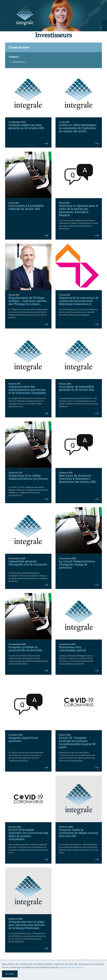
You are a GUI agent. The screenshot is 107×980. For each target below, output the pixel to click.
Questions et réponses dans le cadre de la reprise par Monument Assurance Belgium (78, 210)
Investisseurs (19, 62)
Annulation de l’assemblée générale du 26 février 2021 (76, 388)
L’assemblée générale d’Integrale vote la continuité (28, 563)
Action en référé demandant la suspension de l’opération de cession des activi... (78, 128)
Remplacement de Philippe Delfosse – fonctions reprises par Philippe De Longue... (28, 301)
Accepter (10, 974)
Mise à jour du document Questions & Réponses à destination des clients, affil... (78, 479)
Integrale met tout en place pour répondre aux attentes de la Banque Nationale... (27, 925)
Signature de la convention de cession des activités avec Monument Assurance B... (79, 301)
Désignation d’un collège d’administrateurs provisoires (28, 477)
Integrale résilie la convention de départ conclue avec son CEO (79, 833)
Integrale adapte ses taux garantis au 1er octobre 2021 (26, 126)
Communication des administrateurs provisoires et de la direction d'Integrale (27, 390)
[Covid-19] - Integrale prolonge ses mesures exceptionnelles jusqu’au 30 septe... (77, 742)
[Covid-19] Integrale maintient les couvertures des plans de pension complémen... (28, 834)
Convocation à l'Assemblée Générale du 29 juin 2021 (26, 207)
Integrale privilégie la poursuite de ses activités (25, 649)
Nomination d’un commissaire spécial (72, 649)
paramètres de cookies (71, 967)
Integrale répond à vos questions (23, 739)
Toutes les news (19, 47)
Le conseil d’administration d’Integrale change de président (77, 564)
